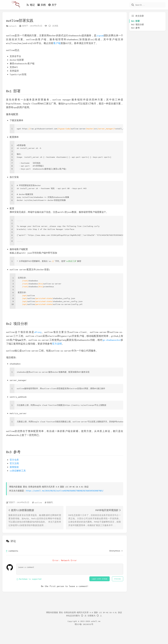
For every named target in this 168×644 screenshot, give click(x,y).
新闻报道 (14, 467)
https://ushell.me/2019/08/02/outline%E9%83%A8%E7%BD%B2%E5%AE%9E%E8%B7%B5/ (65, 491)
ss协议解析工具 (18, 471)
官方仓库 (14, 460)
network (13, 26)
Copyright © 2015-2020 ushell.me (84, 621)
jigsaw (100, 35)
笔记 (30, 5)
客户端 (57, 43)
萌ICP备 (79, 624)
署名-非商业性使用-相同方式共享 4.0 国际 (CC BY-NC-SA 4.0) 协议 (90, 612)
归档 (41, 5)
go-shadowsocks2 (112, 340)
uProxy (38, 332)
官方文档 (14, 463)
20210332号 (88, 624)
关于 (52, 5)
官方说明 (57, 344)
